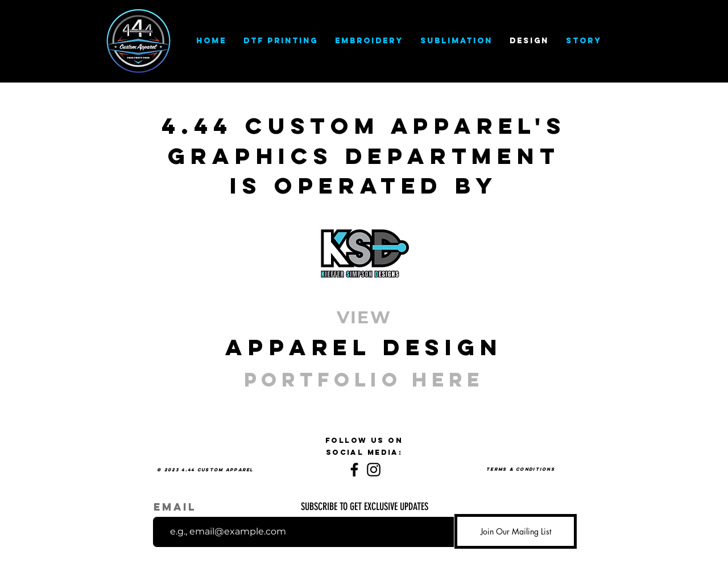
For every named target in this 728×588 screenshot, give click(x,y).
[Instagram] (374, 470)
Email (175, 507)
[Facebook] (354, 470)
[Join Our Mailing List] (516, 531)
